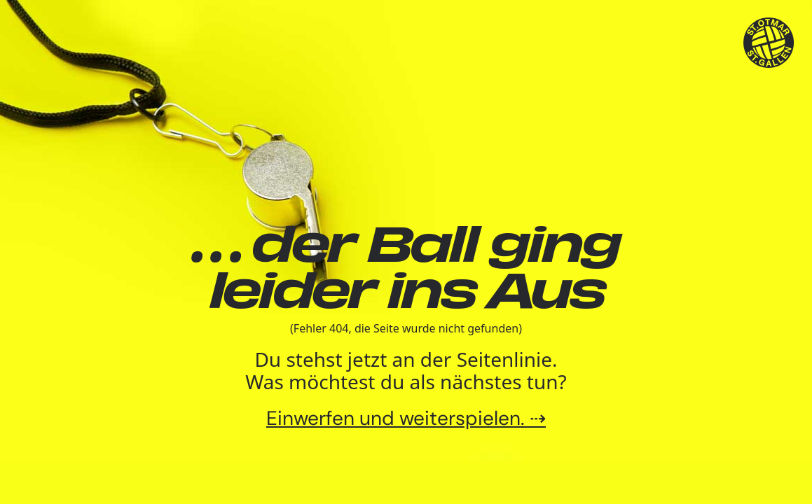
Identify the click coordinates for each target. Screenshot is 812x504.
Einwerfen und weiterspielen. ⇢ (406, 418)
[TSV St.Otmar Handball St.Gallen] (769, 43)
